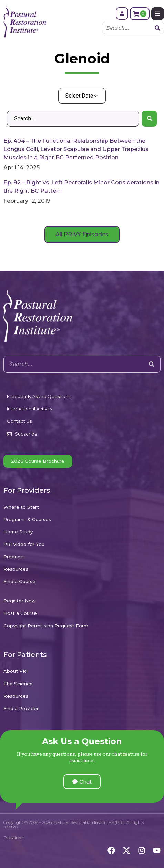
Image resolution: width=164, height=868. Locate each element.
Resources (16, 569)
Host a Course (20, 613)
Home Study (18, 532)
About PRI (16, 671)
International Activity (30, 409)
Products (14, 557)
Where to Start (21, 507)
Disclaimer (14, 837)
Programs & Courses (27, 519)
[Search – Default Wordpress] (73, 119)
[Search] (157, 28)
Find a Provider (21, 708)
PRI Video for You (24, 544)
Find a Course (19, 581)
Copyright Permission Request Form (46, 626)
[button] (82, 782)
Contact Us (19, 421)
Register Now (20, 601)
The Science (18, 684)
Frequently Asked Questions (39, 396)
